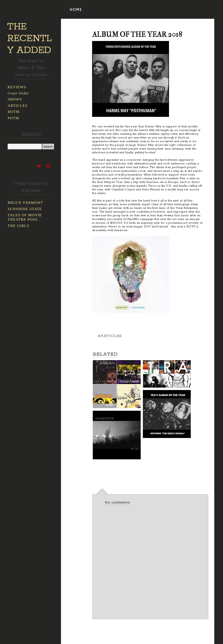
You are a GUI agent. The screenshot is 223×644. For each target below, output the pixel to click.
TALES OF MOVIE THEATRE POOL (25, 217)
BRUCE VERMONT (25, 203)
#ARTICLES (110, 336)
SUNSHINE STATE (25, 209)
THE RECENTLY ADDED (30, 39)
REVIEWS (17, 87)
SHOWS (15, 99)
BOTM (14, 112)
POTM (13, 118)
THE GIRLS (18, 226)
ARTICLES (18, 106)
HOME (76, 10)
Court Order (18, 93)
